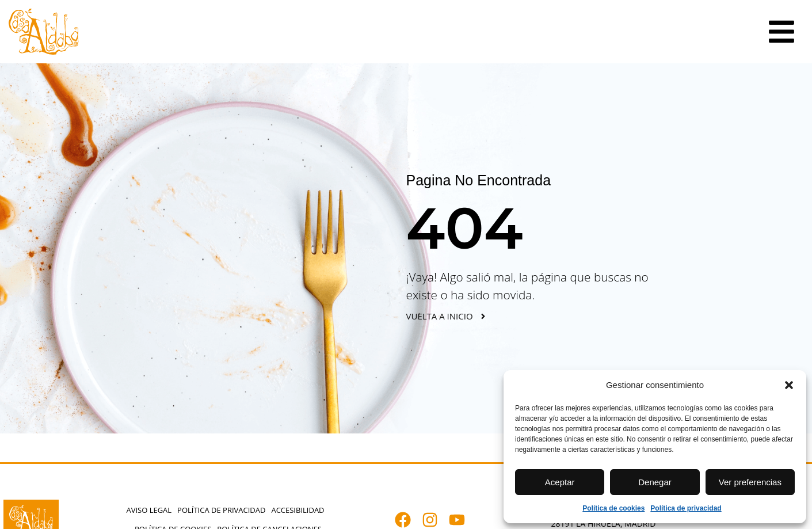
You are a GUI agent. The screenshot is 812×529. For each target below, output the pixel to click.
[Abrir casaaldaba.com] (44, 32)
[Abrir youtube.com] (462, 520)
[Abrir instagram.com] (435, 520)
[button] (789, 385)
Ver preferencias (750, 482)
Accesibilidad (298, 510)
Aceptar (560, 482)
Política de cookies (613, 508)
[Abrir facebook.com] (408, 520)
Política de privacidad (686, 508)
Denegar (655, 482)
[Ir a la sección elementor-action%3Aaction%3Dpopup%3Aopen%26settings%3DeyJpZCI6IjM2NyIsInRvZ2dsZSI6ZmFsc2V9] (781, 32)
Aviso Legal (149, 510)
